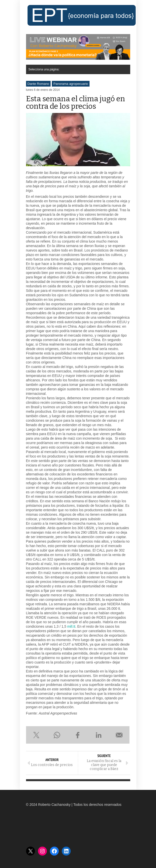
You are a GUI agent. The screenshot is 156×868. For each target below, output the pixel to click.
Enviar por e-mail (119, 735)
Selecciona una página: (44, 69)
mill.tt (71, 626)
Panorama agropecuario (71, 84)
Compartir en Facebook (78, 735)
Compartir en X (36, 735)
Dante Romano (38, 84)
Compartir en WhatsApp (57, 735)
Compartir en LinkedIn (98, 735)
